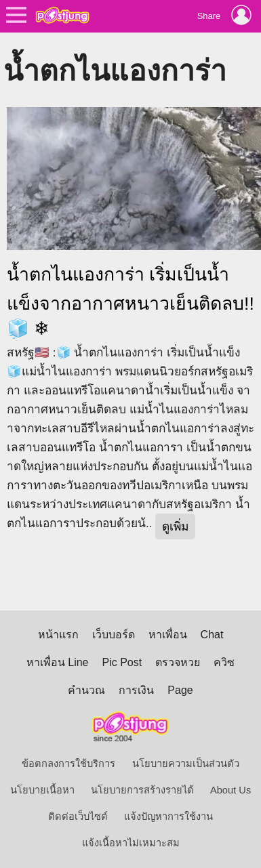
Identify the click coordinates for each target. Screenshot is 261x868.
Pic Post (122, 662)
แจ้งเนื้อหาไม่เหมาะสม (131, 843)
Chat (212, 635)
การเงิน (136, 690)
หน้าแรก (58, 635)
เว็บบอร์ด (114, 635)
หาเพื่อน (168, 635)
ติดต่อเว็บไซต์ (78, 817)
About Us (230, 790)
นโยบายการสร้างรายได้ (142, 790)
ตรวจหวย (178, 662)
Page (180, 690)
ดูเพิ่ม (175, 526)
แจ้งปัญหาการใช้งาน (168, 817)
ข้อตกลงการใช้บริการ (68, 764)
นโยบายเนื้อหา (42, 790)
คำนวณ (86, 690)
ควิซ (224, 662)
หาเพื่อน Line (58, 662)
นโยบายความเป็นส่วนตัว (186, 764)
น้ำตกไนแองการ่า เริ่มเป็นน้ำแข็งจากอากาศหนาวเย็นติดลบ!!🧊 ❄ (130, 302)
